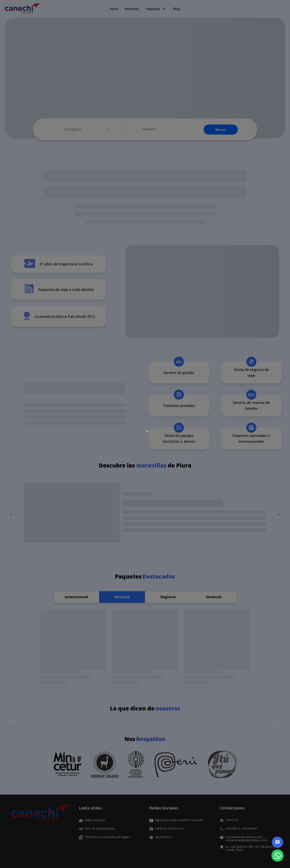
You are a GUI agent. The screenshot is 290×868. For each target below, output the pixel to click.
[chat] (278, 842)
